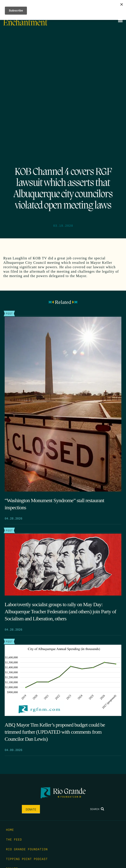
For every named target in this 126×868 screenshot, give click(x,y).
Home (10, 829)
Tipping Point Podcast (27, 859)
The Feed (14, 839)
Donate (31, 809)
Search (97, 809)
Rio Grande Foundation (27, 849)
